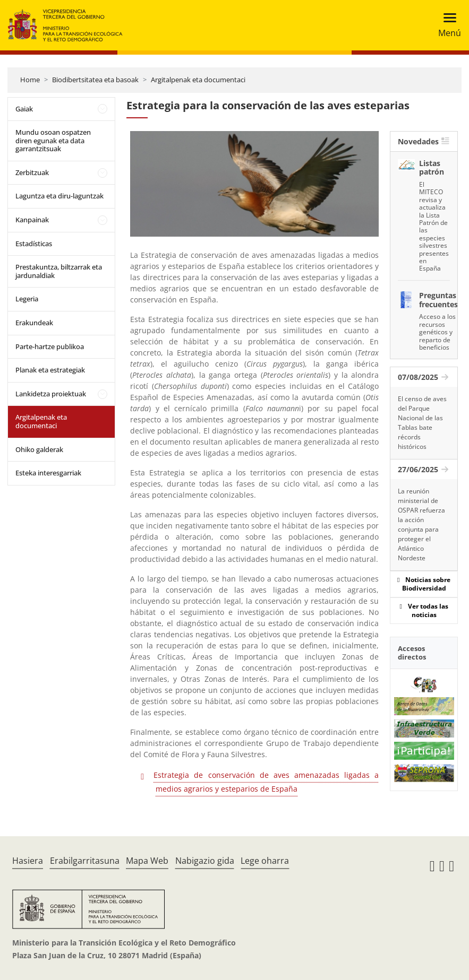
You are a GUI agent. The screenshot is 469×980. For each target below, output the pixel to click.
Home (30, 80)
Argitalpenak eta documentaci (198, 80)
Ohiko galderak (39, 449)
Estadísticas (34, 244)
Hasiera (28, 861)
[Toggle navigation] (446, 25)
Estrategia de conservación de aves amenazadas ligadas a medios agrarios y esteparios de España (266, 782)
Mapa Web (147, 861)
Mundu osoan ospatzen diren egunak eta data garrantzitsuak (53, 140)
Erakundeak (34, 323)
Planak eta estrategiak (50, 370)
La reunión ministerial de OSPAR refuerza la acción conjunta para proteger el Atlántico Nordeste (421, 524)
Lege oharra (265, 861)
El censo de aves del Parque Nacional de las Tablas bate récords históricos (422, 423)
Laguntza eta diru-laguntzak (59, 196)
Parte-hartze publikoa (50, 346)
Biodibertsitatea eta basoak (95, 80)
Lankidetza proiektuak (51, 394)
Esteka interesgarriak (48, 473)
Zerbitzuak (32, 172)
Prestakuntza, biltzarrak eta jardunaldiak (59, 271)
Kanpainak (32, 220)
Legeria (27, 299)
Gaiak (24, 109)
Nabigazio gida (205, 861)
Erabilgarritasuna (85, 861)
